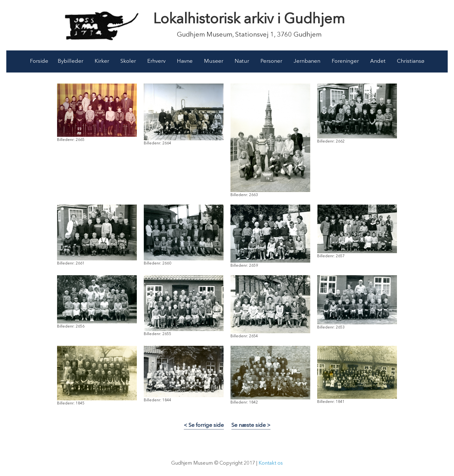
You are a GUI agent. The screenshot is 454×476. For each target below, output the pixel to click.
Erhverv (156, 61)
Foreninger (345, 61)
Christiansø (411, 61)
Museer (214, 61)
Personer (271, 61)
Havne (185, 61)
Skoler (128, 61)
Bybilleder (70, 61)
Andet (378, 61)
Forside (39, 61)
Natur (242, 61)
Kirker (102, 61)
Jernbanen (307, 61)
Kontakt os (271, 463)
